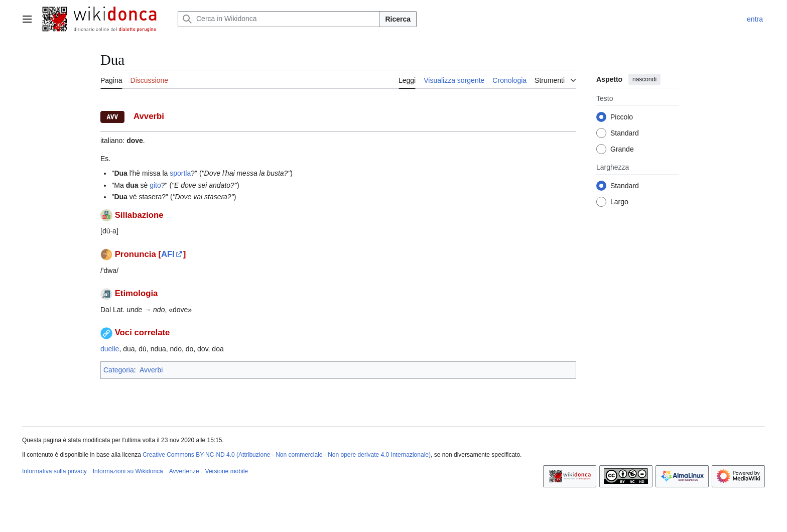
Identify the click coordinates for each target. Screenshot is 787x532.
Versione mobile (227, 471)
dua (132, 185)
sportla (180, 173)
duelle (110, 349)
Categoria (119, 370)
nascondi (644, 79)
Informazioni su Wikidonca (128, 471)
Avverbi (151, 370)
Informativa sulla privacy (54, 471)
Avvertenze (184, 471)
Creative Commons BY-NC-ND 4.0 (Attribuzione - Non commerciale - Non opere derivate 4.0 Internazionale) (287, 455)
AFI (168, 254)
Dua (120, 173)
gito (155, 185)
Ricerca (398, 19)
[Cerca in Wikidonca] (279, 19)
